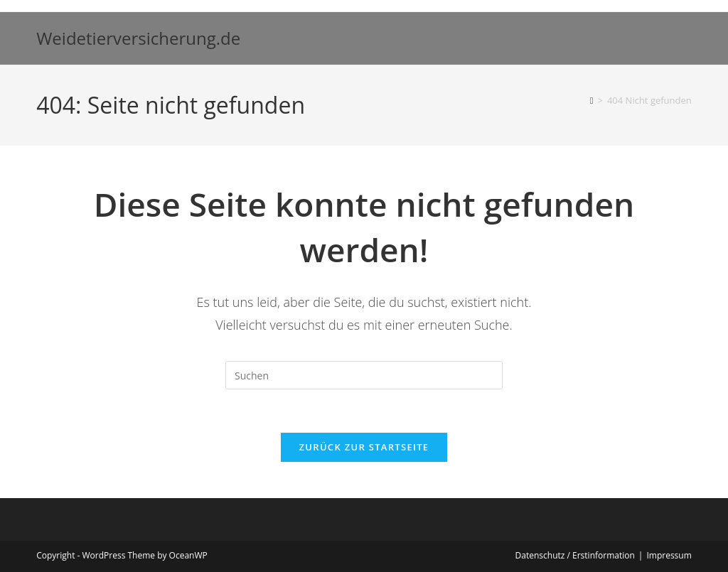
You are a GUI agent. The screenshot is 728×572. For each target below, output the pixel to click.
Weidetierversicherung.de (138, 38)
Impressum (669, 555)
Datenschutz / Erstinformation (575, 555)
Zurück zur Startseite (364, 447)
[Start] (592, 100)
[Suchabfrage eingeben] (364, 375)
